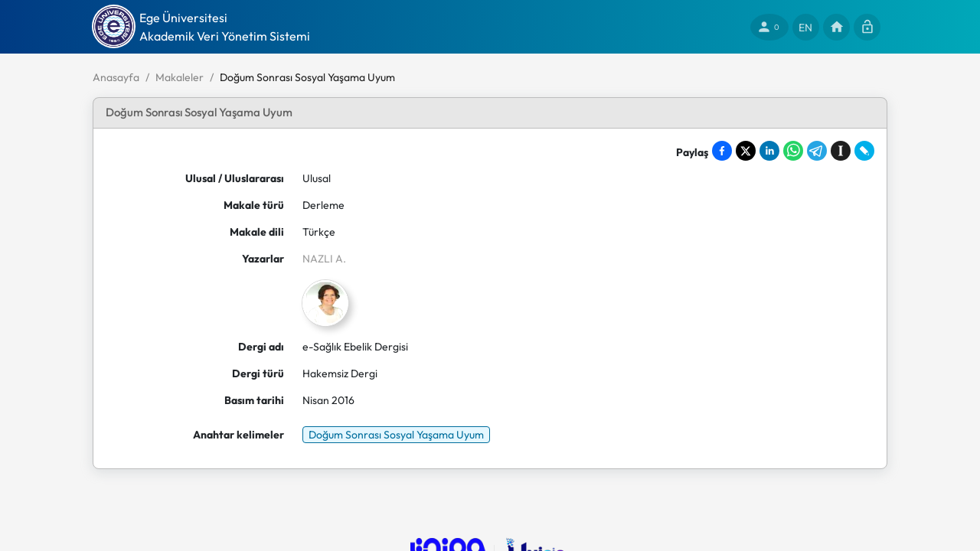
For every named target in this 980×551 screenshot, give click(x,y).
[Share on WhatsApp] (793, 151)
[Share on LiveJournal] (864, 151)
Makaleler (180, 77)
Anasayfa (116, 77)
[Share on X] (746, 151)
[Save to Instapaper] (841, 151)
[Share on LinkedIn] (769, 151)
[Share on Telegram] (817, 151)
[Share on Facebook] (722, 151)
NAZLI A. (324, 259)
